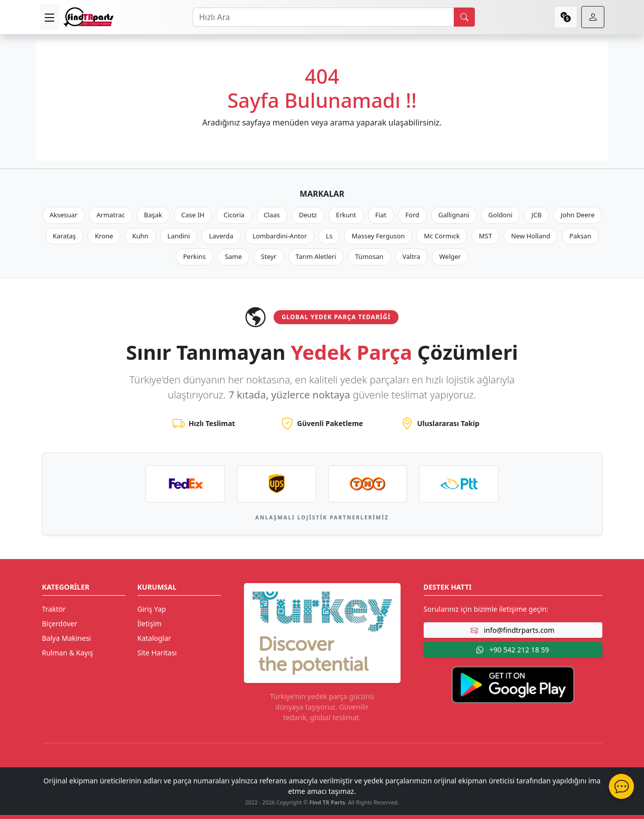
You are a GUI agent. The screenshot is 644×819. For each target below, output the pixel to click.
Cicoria (234, 215)
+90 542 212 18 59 (512, 650)
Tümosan (369, 256)
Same (233, 256)
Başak (153, 215)
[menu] (50, 17)
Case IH (193, 215)
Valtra (411, 256)
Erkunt (346, 215)
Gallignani (454, 215)
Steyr (269, 256)
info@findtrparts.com (512, 630)
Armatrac (110, 215)
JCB (537, 215)
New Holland (531, 236)
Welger (450, 256)
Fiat (381, 215)
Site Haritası (157, 653)
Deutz (308, 215)
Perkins (195, 256)
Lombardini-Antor (280, 236)
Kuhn (140, 236)
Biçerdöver (60, 624)
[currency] (566, 17)
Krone (104, 236)
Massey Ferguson (378, 236)
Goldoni (500, 215)
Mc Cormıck (442, 236)
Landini (179, 236)
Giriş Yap (152, 609)
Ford (413, 215)
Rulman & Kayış (68, 653)
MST (485, 236)
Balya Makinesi (67, 638)
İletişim (150, 624)
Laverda (221, 236)
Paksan (580, 236)
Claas (272, 215)
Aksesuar (64, 215)
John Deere (577, 215)
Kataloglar (154, 638)
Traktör (54, 609)
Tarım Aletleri (316, 256)
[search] (464, 17)
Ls (329, 236)
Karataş (64, 236)
